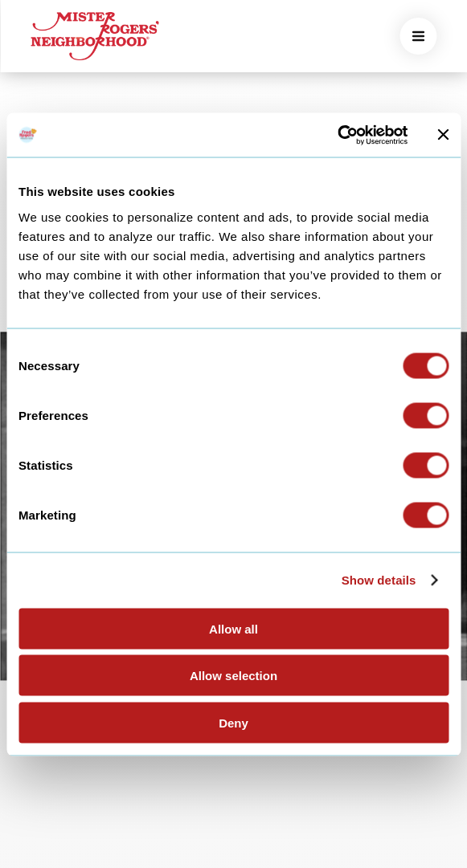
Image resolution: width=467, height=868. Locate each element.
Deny (233, 722)
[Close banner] (443, 135)
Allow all (233, 628)
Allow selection (233, 676)
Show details (379, 580)
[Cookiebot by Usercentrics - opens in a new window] (337, 135)
